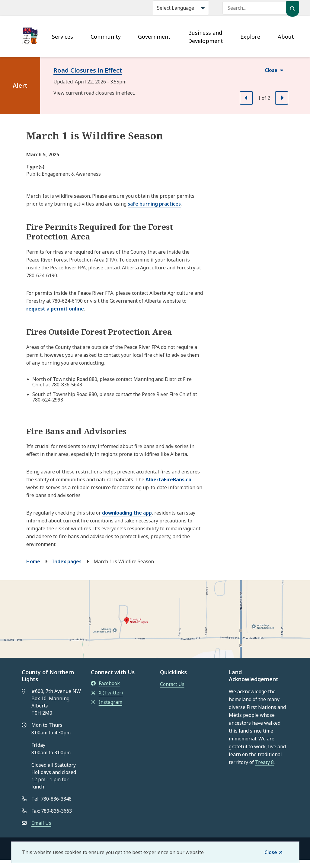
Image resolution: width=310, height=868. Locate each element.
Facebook (105, 683)
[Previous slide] (246, 98)
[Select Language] (181, 8)
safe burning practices (154, 204)
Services (62, 37)
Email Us (41, 823)
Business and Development (206, 37)
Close (271, 852)
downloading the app (127, 513)
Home (33, 561)
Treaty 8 (264, 762)
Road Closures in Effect (88, 70)
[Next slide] (282, 98)
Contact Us (172, 684)
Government (154, 37)
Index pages (67, 561)
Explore (250, 37)
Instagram (107, 702)
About (286, 37)
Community (106, 37)
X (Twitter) (107, 693)
